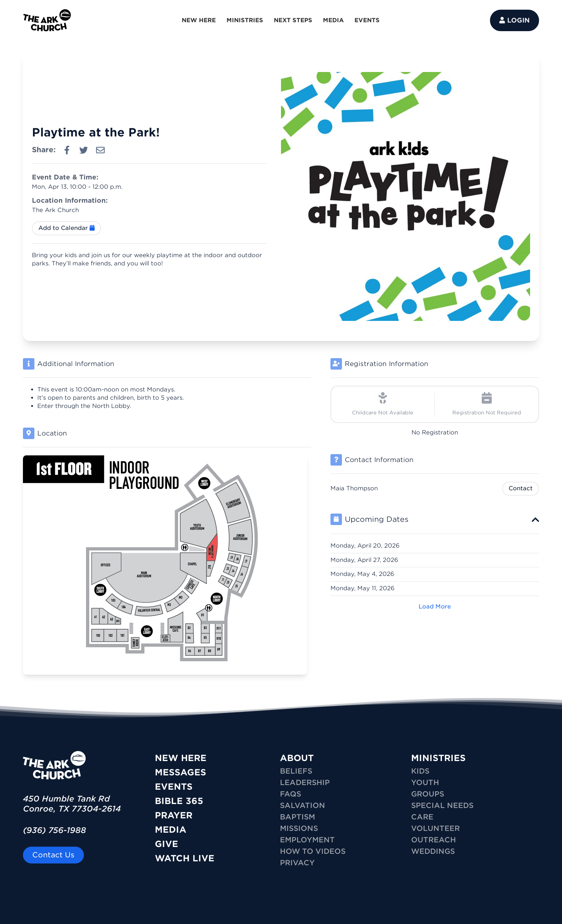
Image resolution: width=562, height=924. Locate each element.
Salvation (303, 805)
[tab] (435, 519)
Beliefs (296, 771)
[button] (435, 519)
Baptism (297, 817)
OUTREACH (434, 840)
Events (174, 787)
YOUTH (425, 783)
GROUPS (428, 794)
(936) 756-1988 (54, 830)
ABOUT (297, 758)
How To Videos (313, 851)
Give (166, 844)
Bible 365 (179, 801)
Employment (307, 840)
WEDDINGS (433, 851)
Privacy (297, 863)
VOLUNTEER (435, 828)
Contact (521, 488)
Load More (435, 607)
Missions (299, 828)
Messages (180, 772)
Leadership (305, 783)
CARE (422, 817)
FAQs (290, 794)
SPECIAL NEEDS (442, 805)
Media (171, 830)
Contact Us (53, 855)
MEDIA (333, 20)
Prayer (174, 815)
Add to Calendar (66, 228)
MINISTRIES (245, 20)
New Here (181, 758)
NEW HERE (199, 20)
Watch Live (185, 858)
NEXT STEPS (293, 20)
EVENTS (367, 20)
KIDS (420, 771)
